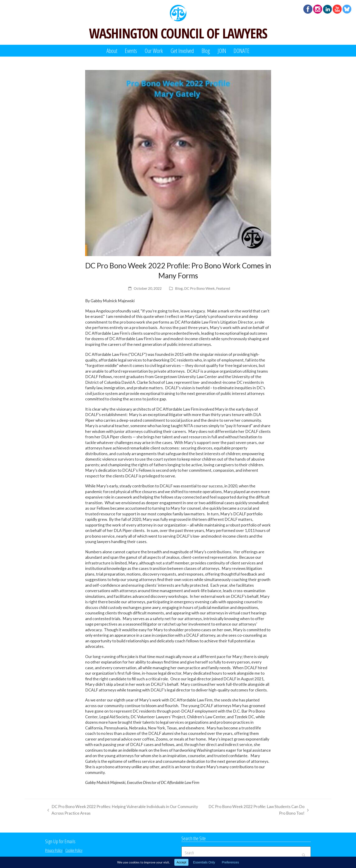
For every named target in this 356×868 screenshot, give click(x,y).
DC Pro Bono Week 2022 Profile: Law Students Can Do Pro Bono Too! (257, 810)
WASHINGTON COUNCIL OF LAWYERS (178, 33)
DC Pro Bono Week (199, 288)
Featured (223, 288)
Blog (179, 288)
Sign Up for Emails (60, 841)
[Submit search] (304, 853)
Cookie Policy (74, 850)
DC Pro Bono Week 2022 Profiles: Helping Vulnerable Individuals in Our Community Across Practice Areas (122, 810)
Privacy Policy (54, 850)
